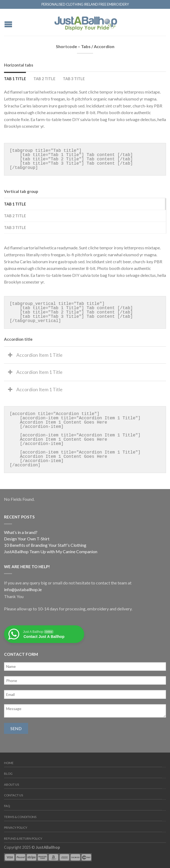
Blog (8, 774)
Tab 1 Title (15, 79)
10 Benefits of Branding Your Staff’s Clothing (45, 545)
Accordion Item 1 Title (39, 355)
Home (9, 763)
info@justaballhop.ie (23, 589)
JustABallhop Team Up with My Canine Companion (51, 551)
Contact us (13, 795)
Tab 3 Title (74, 79)
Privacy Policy (16, 828)
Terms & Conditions (20, 817)
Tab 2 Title (44, 79)
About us (11, 784)
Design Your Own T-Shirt (27, 539)
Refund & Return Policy (23, 838)
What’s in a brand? (21, 532)
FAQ (7, 806)
